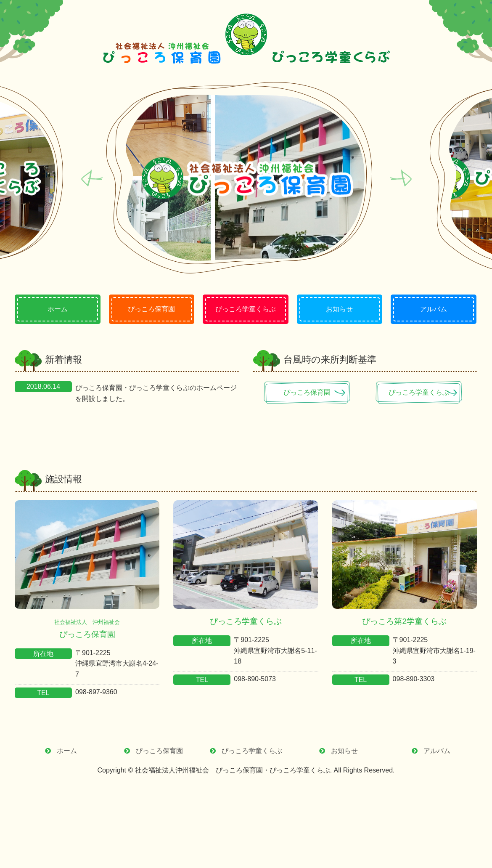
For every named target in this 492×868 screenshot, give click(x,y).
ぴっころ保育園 (310, 392)
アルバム (437, 751)
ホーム (67, 751)
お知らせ (344, 751)
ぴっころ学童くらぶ (422, 392)
